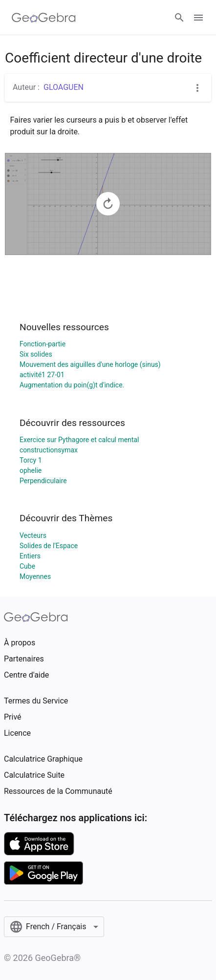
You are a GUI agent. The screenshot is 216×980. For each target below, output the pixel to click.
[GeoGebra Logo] (44, 18)
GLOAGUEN (64, 87)
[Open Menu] (198, 18)
